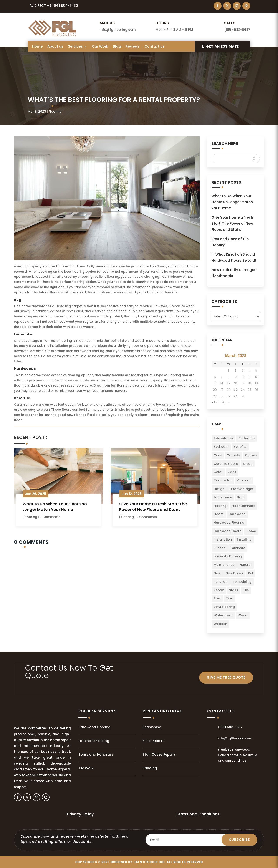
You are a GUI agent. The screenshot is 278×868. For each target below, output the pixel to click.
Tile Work (86, 768)
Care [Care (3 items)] (218, 455)
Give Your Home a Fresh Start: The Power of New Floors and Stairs (153, 507)
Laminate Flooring (94, 741)
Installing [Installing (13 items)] (244, 539)
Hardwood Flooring (94, 727)
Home (37, 47)
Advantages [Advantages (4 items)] (223, 438)
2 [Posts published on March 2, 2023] (236, 370)
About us (55, 47)
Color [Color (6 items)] (218, 472)
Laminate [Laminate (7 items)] (238, 548)
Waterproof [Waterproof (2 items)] (223, 615)
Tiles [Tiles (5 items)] (217, 598)
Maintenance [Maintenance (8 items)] (224, 565)
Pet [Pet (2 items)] (251, 573)
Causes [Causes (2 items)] (251, 455)
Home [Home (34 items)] (251, 531)
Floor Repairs (154, 741)
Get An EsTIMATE (223, 46)
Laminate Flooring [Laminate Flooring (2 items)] (228, 556)
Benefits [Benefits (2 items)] (240, 447)
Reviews (133, 47)
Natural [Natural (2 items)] (246, 565)
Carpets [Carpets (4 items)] (233, 455)
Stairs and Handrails (96, 754)
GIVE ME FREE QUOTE (226, 677)
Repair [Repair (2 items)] (219, 590)
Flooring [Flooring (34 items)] (220, 506)
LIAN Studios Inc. (150, 862)
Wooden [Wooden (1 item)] (220, 624)
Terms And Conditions (198, 814)
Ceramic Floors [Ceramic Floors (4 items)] (226, 464)
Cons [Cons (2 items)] (232, 472)
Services (75, 47)
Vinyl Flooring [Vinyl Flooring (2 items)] (224, 607)
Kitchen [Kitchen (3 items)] (220, 548)
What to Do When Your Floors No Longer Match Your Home (55, 507)
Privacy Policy (80, 814)
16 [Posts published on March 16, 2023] (236, 383)
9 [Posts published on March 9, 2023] (236, 377)
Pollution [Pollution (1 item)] (221, 582)
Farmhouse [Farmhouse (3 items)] (223, 497)
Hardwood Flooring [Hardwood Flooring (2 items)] (229, 523)
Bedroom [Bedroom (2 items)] (221, 447)
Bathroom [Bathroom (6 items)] (247, 438)
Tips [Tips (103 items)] (229, 598)
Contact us (154, 47)
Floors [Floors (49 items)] (219, 514)
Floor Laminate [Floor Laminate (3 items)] (243, 506)
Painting (150, 768)
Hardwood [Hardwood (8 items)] (237, 514)
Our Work (100, 47)
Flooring (55, 111)
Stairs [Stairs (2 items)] (234, 590)
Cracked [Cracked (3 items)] (244, 480)
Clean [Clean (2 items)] (248, 464)
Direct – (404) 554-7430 (56, 6)
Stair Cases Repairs (159, 754)
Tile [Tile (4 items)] (246, 590)
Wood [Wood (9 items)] (243, 615)
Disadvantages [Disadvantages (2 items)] (242, 489)
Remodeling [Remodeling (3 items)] (242, 582)
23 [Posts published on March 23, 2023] (236, 390)
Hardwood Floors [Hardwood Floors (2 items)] (228, 531)
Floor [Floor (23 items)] (241, 497)
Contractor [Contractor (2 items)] (223, 480)
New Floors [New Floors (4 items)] (234, 573)
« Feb (216, 402)
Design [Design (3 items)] (219, 489)
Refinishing (152, 727)
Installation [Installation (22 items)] (223, 539)
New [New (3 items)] (217, 573)
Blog (117, 47)
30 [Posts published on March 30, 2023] (236, 396)
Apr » (226, 402)
